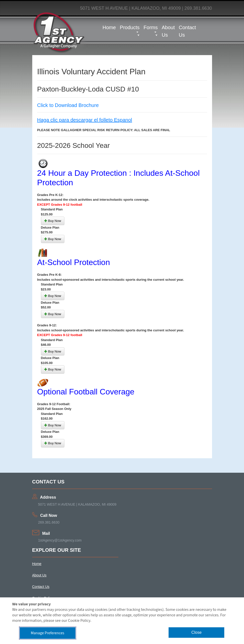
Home (109, 27)
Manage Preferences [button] (47, 633)
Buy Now (53, 221)
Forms (151, 27)
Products (130, 27)
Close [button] (196, 632)
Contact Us (187, 31)
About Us (168, 31)
